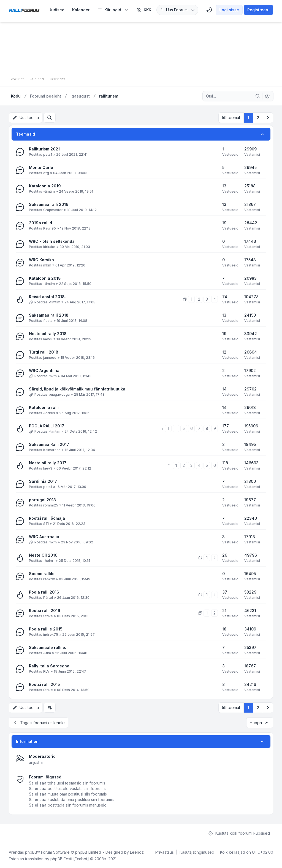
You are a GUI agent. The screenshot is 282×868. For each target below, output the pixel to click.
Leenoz (137, 852)
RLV (46, 671)
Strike (48, 616)
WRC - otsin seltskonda (52, 241)
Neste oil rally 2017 (48, 463)
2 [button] (258, 118)
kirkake (49, 247)
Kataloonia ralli (44, 407)
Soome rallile (42, 574)
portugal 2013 (42, 500)
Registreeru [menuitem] (258, 10)
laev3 (48, 339)
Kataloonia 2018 (45, 278)
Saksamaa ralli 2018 (49, 315)
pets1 (48, 154)
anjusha (36, 762)
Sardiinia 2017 (43, 481)
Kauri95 (50, 228)
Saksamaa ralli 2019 (49, 204)
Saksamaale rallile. (48, 647)
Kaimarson (52, 450)
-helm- (49, 561)
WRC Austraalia (44, 537)
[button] (268, 118)
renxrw (49, 579)
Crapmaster (53, 210)
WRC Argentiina (44, 370)
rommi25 (51, 505)
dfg (46, 173)
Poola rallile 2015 (46, 629)
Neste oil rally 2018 (48, 334)
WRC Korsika (41, 260)
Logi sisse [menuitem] (229, 10)
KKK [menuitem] (144, 10)
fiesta (48, 321)
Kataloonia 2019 (45, 186)
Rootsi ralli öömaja (47, 518)
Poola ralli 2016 (44, 592)
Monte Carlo (41, 167)
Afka (47, 653)
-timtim (49, 191)
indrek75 (51, 634)
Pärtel (48, 598)
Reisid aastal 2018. (47, 297)
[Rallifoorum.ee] (24, 10)
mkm (47, 265)
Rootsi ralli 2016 (45, 610)
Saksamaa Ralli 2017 (49, 444)
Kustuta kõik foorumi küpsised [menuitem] (239, 833)
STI (46, 524)
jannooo (50, 358)
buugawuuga (59, 394)
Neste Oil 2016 (43, 555)
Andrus (49, 413)
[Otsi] (258, 96)
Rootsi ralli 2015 (44, 684)
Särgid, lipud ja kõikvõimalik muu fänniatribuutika (77, 389)
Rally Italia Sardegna (49, 666)
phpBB (31, 852)
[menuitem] (56, 10)
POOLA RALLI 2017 (47, 426)
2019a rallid (40, 223)
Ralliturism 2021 (44, 149)
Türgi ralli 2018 (44, 352)
